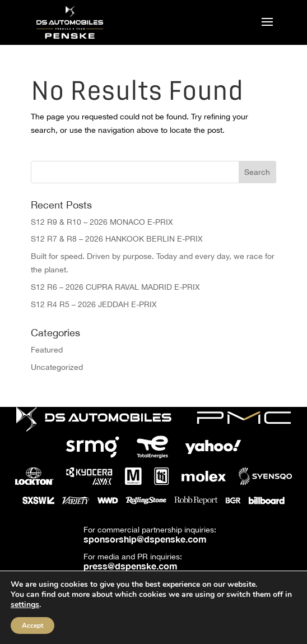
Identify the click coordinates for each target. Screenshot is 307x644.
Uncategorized (57, 367)
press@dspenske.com (131, 566)
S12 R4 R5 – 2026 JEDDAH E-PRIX (94, 304)
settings (25, 605)
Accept (32, 626)
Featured (47, 350)
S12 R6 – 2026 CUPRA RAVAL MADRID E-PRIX (115, 287)
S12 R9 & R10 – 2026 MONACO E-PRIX (102, 222)
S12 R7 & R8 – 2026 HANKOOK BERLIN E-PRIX (117, 239)
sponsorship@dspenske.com (145, 539)
